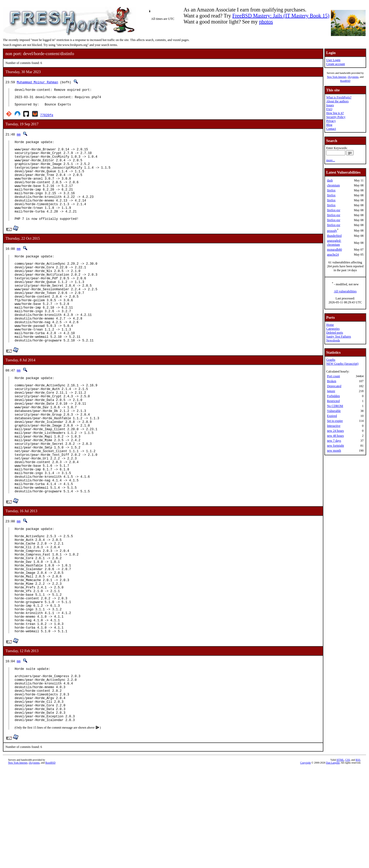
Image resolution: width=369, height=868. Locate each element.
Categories (333, 329)
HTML (340, 859)
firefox (331, 190)
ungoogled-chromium (334, 243)
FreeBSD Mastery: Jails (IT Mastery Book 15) (281, 16)
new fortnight (335, 446)
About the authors (337, 101)
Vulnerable (334, 411)
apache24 (333, 255)
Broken (332, 381)
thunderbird (334, 236)
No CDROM (335, 406)
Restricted (333, 401)
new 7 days (334, 441)
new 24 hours (335, 431)
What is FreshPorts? (339, 97)
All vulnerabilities (345, 291)
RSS (358, 859)
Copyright (305, 862)
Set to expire (335, 421)
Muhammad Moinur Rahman (37, 82)
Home (330, 325)
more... (331, 160)
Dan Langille (333, 862)
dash (330, 180)
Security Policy (336, 117)
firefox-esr (334, 210)
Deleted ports (335, 333)
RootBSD (345, 81)
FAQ (329, 109)
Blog (329, 125)
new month (334, 451)
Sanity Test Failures (339, 336)
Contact (331, 129)
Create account (336, 64)
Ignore (331, 391)
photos (266, 22)
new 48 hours (335, 436)
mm (19, 138)
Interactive (334, 426)
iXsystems (353, 77)
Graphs (331, 360)
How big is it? (335, 113)
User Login (333, 60)
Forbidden (333, 396)
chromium (333, 185)
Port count (334, 376)
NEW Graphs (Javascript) (342, 364)
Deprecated (334, 386)
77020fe (47, 119)
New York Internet (337, 77)
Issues (330, 105)
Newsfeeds (333, 340)
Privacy (331, 121)
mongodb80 (334, 250)
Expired (332, 416)
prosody (332, 231)
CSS (348, 859)
